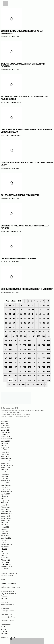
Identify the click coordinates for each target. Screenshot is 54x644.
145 (6, 358)
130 (29, 349)
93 (48, 332)
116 (10, 345)
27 (25, 310)
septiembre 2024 (7, 465)
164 (48, 363)
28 (29, 310)
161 (34, 363)
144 (48, 354)
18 (36, 305)
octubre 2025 (6, 437)
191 (34, 376)
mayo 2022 (5, 527)
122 (39, 345)
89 (33, 332)
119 (25, 345)
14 (21, 305)
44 (44, 314)
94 (6, 336)
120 (29, 345)
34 (6, 314)
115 (6, 345)
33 (48, 310)
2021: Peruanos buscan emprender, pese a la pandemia (20, 195)
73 (18, 327)
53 (33, 318)
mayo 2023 (5, 500)
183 (44, 371)
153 (44, 358)
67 (40, 323)
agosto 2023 (5, 494)
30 (36, 310)
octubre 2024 (6, 463)
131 (34, 349)
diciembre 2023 (6, 485)
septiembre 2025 (7, 439)
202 (39, 380)
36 (14, 314)
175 (6, 371)
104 (48, 336)
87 (25, 332)
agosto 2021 (5, 547)
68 (44, 323)
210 (33, 385)
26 (21, 310)
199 (25, 380)
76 (29, 327)
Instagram (5, 633)
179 (25, 371)
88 (29, 332)
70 (6, 327)
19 (40, 305)
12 (14, 305)
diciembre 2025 (6, 432)
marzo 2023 (5, 505)
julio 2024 (4, 470)
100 (29, 336)
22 (6, 310)
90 (36, 332)
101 (34, 336)
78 (36, 327)
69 (48, 323)
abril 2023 (4, 503)
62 (21, 323)
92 (44, 332)
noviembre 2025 (7, 434)
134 (48, 349)
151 (34, 358)
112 (39, 341)
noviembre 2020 (7, 567)
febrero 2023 (5, 507)
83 (10, 332)
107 (15, 341)
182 (39, 371)
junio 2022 (5, 525)
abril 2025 (4, 450)
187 (15, 376)
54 (36, 318)
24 (14, 310)
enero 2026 (5, 430)
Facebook (4, 627)
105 (6, 341)
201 (34, 380)
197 (15, 380)
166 (10, 367)
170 (29, 367)
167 (15, 367)
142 (39, 354)
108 (20, 341)
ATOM (13, 637)
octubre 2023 (6, 489)
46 (6, 318)
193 (44, 376)
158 (20, 363)
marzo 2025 (5, 452)
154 (48, 358)
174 (48, 367)
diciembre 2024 (6, 459)
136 (10, 354)
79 (40, 327)
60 (14, 323)
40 (29, 314)
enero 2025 (5, 456)
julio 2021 (4, 549)
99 (25, 336)
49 (18, 318)
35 (10, 314)
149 (25, 358)
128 (20, 349)
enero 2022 (5, 536)
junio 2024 (5, 472)
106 (10, 341)
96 (13, 336)
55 (40, 318)
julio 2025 (4, 443)
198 (20, 380)
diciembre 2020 (6, 564)
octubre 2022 (6, 516)
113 (44, 341)
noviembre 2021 (7, 540)
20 (44, 305)
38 (21, 314)
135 (6, 354)
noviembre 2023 (7, 487)
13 (18, 305)
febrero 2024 (5, 481)
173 (44, 367)
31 (40, 310)
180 (29, 371)
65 (33, 323)
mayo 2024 (5, 474)
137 (15, 354)
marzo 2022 (5, 531)
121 (34, 345)
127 (15, 349)
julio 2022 (4, 523)
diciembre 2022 (6, 512)
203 (44, 380)
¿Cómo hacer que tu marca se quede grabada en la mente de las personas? (27, 289)
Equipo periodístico (8, 583)
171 (34, 367)
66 (36, 323)
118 (20, 345)
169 (25, 367)
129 (25, 349)
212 (42, 385)
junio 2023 (5, 498)
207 (18, 385)
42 (36, 314)
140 (29, 354)
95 (9, 336)
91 (40, 332)
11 (10, 305)
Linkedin (4, 631)
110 (29, 341)
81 (48, 327)
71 (10, 327)
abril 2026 (4, 423)
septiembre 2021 (7, 545)
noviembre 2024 (7, 461)
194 (48, 376)
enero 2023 (5, 509)
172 (39, 367)
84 (14, 332)
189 (25, 376)
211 (37, 385)
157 (15, 363)
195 (6, 380)
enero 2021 (5, 562)
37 (18, 314)
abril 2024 (4, 476)
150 (29, 358)
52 (29, 318)
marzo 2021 (5, 558)
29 (33, 310)
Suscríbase (5, 598)
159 (25, 363)
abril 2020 (4, 569)
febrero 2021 (5, 560)
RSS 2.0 (8, 637)
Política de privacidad (8, 591)
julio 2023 (4, 496)
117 (15, 345)
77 (33, 327)
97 (17, 336)
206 (14, 385)
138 (20, 354)
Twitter (3, 629)
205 (9, 385)
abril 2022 (4, 529)
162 (39, 363)
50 (21, 318)
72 (14, 327)
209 (28, 385)
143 (44, 354)
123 (44, 345)
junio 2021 (5, 551)
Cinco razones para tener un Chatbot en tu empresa (19, 259)
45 (48, 314)
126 (10, 349)
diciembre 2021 (6, 538)
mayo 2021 (5, 553)
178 (20, 371)
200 (29, 380)
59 (10, 323)
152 (39, 358)
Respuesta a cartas (8, 621)
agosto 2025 (5, 441)
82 (6, 332)
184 (48, 371)
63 (25, 323)
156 (10, 363)
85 (18, 332)
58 (6, 323)
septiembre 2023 (7, 492)
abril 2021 (4, 556)
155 (6, 363)
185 (6, 376)
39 (25, 314)
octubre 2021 (6, 542)
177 (15, 371)
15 (25, 305)
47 (10, 318)
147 (15, 358)
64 (29, 323)
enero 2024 (5, 483)
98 (21, 336)
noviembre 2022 (7, 514)
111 (34, 341)
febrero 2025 (5, 454)
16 (29, 305)
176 (10, 371)
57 (48, 318)
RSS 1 (3, 637)
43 (40, 314)
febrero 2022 (5, 534)
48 (14, 318)
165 (6, 367)
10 (6, 305)
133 (44, 349)
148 (20, 358)
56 (44, 318)
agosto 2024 (5, 467)
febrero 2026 (5, 428)
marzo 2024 (5, 478)
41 (33, 314)
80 (44, 327)
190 (29, 376)
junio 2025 (5, 445)
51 (25, 318)
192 (39, 376)
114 (48, 341)
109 (25, 341)
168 (20, 367)
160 (29, 363)
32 (44, 310)
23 (10, 310)
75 (25, 327)
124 (48, 345)
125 (6, 349)
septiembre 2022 (7, 518)
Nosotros (4, 596)
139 (25, 354)
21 (48, 305)
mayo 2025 (5, 448)
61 (18, 323)
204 (48, 380)
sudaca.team (9, 103)
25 (18, 310)
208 (23, 385)
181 (34, 371)
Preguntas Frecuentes (9, 594)
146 (10, 358)
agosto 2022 (5, 520)
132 (39, 349)
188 (20, 376)
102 (38, 336)
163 (44, 363)
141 (34, 354)
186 (10, 376)
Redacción (8, 37)
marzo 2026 (5, 426)
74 (21, 327)
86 (21, 332)
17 (33, 305)
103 (43, 336)
